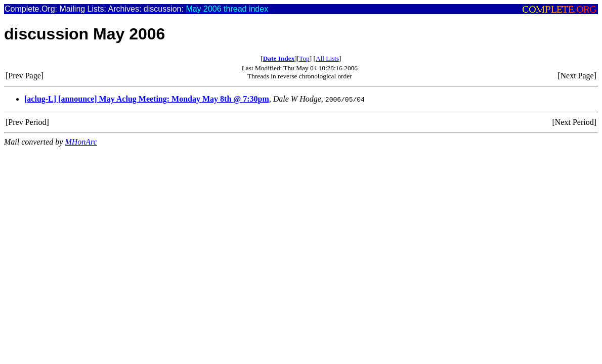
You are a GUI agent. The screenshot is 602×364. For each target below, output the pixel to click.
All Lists (327, 58)
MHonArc (81, 142)
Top (304, 58)
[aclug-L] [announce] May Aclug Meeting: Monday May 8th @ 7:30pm (147, 99)
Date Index (279, 58)
